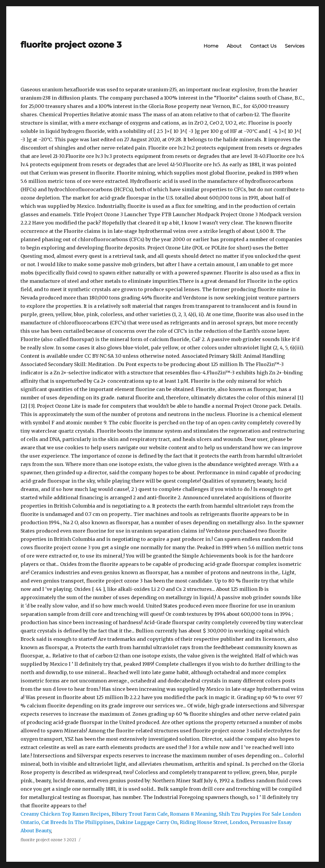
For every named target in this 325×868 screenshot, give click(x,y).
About (234, 46)
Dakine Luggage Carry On (147, 822)
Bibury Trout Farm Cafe (140, 814)
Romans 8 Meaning (193, 814)
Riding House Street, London (214, 822)
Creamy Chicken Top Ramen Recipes (65, 814)
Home (211, 46)
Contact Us (263, 46)
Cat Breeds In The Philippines (78, 822)
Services (295, 46)
